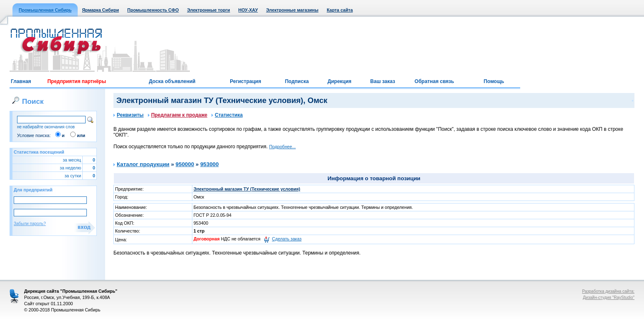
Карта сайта (340, 10)
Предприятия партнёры (77, 81)
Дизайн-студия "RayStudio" (609, 298)
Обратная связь (434, 81)
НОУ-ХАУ (248, 10)
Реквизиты (129, 115)
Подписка (297, 81)
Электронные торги (208, 10)
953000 (209, 164)
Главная (21, 81)
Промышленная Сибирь (45, 10)
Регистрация (245, 81)
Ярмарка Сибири (100, 10)
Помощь (494, 81)
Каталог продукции (143, 164)
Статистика (227, 115)
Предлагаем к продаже (178, 115)
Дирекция (339, 81)
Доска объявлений (172, 81)
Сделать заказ (287, 239)
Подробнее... (283, 147)
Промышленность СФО (153, 10)
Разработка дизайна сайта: (608, 291)
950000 (185, 164)
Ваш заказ (383, 81)
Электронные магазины (293, 10)
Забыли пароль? (30, 224)
